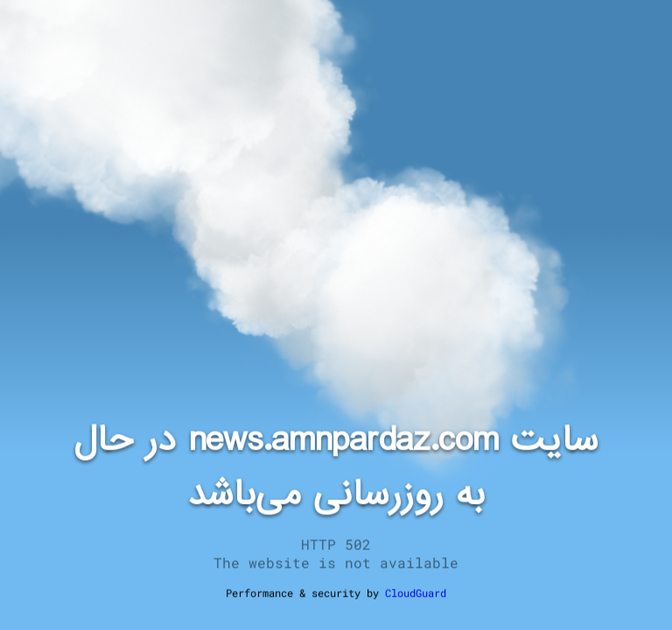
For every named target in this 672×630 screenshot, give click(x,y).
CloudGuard (416, 592)
